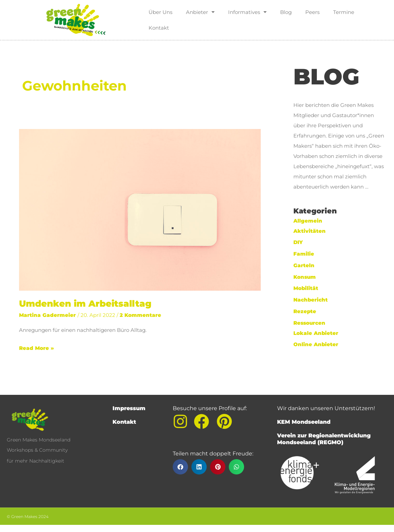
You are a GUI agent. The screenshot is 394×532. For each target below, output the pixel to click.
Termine (344, 12)
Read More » (37, 347)
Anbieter (200, 12)
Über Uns (160, 12)
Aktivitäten (310, 231)
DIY (298, 242)
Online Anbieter (316, 344)
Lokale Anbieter (316, 333)
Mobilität (306, 288)
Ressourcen (309, 323)
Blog (286, 12)
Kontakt (159, 28)
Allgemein (308, 221)
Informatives (247, 12)
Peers (312, 12)
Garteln (304, 265)
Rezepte (305, 311)
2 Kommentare (140, 315)
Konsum (305, 277)
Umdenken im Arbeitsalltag (85, 304)
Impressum (129, 408)
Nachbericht (311, 300)
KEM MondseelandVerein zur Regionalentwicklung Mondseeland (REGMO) (324, 432)
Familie (304, 254)
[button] (180, 467)
